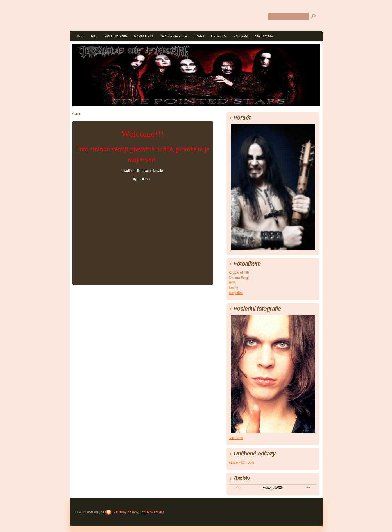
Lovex (234, 288)
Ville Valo (236, 438)
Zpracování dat (153, 512)
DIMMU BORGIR (115, 36)
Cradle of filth (239, 273)
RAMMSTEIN (143, 36)
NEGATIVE (219, 36)
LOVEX (199, 36)
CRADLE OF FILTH (173, 36)
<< (238, 488)
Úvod (81, 36)
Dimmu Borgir (240, 278)
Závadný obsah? (126, 512)
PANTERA (241, 36)
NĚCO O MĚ (264, 36)
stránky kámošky (242, 463)
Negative (236, 293)
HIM (94, 36)
